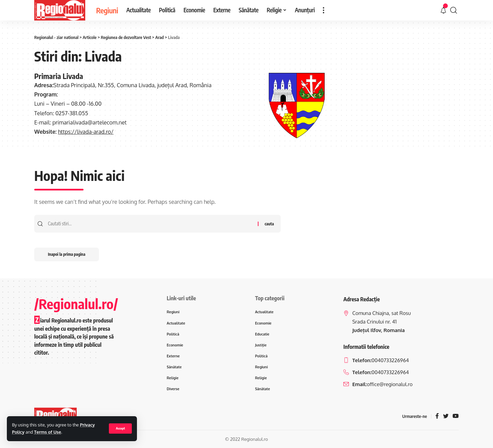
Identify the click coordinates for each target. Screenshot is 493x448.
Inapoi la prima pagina (67, 254)
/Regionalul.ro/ (76, 304)
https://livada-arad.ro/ (86, 132)
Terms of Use (48, 432)
